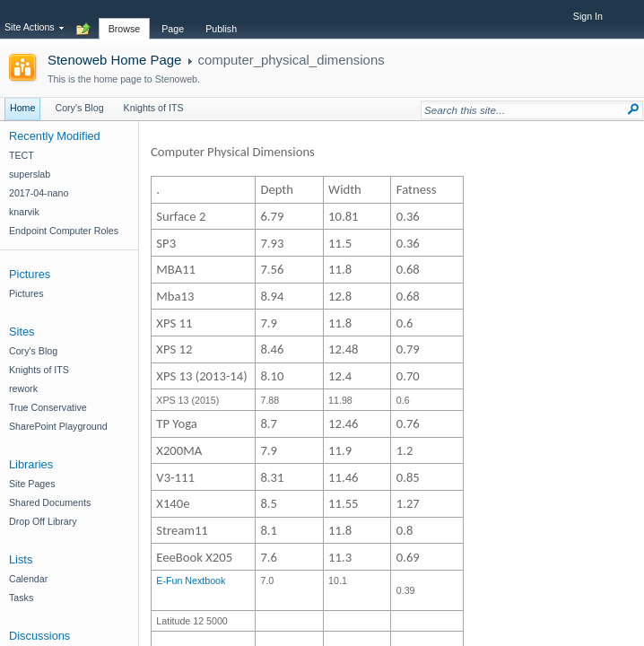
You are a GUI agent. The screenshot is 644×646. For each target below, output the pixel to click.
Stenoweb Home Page (114, 60)
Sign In (588, 16)
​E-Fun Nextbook (191, 581)
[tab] (125, 19)
